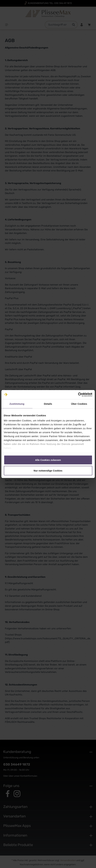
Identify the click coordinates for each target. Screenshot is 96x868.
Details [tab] (48, 404)
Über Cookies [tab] (79, 404)
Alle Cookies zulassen (48, 460)
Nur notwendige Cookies (48, 471)
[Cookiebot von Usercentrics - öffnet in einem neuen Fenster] (78, 395)
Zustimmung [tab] (17, 404)
